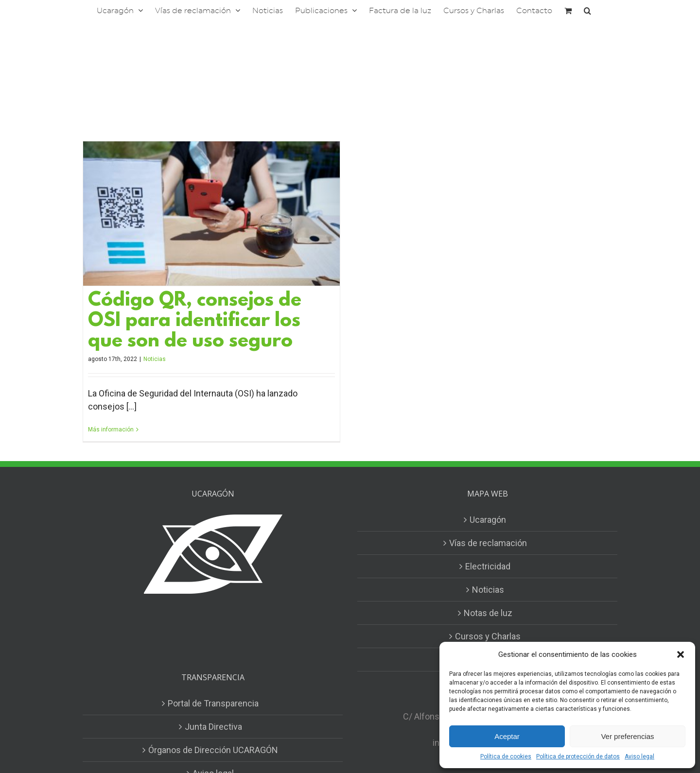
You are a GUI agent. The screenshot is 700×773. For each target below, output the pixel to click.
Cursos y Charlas (488, 636)
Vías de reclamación (488, 543)
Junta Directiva (213, 727)
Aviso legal (639, 756)
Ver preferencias (627, 736)
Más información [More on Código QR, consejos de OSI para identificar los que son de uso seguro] (111, 429)
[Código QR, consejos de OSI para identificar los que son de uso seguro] (211, 214)
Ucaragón (488, 520)
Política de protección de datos (578, 756)
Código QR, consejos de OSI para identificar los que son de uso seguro (195, 321)
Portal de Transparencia (213, 703)
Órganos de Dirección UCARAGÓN (213, 750)
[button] (681, 654)
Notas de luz (488, 613)
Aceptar (507, 736)
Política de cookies (506, 756)
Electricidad (488, 566)
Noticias (155, 359)
